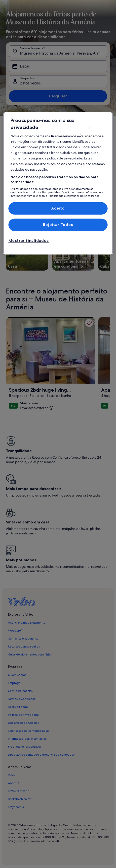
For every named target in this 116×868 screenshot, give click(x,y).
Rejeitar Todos (58, 225)
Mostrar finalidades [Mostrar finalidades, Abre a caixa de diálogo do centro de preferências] (29, 241)
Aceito (58, 208)
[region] (58, 183)
